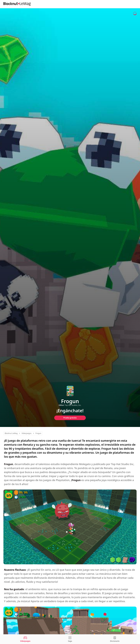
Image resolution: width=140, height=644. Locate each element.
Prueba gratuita (70, 418)
